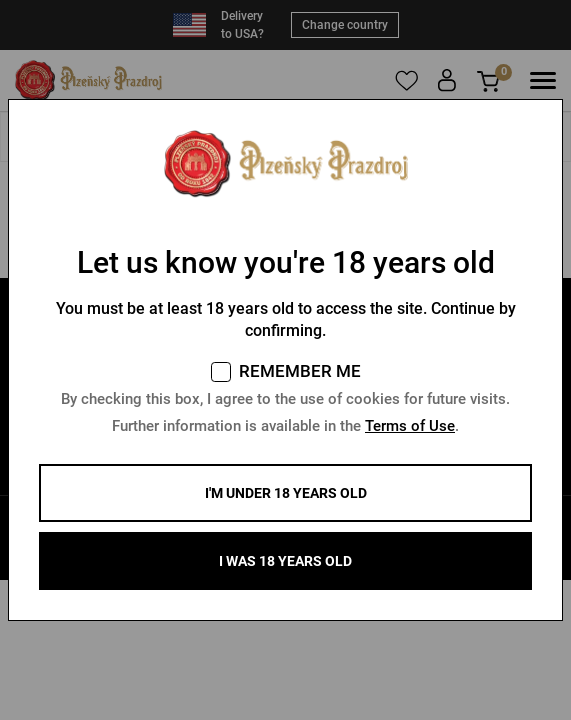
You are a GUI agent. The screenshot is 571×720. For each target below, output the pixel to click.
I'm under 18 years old (286, 493)
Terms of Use (410, 426)
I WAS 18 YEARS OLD (285, 561)
